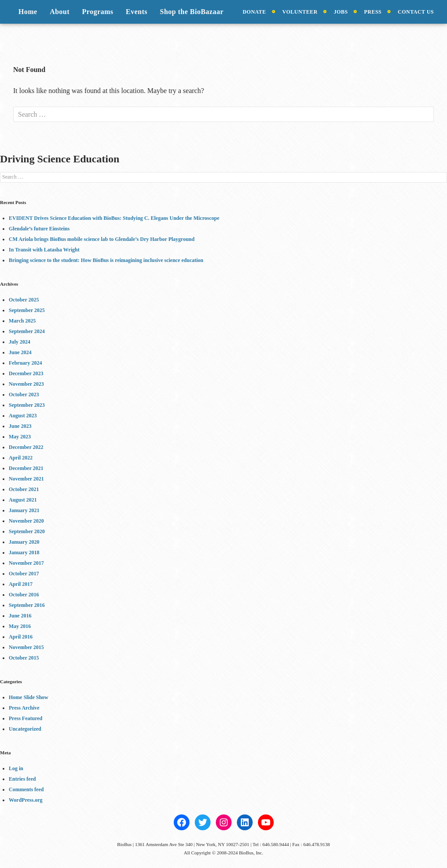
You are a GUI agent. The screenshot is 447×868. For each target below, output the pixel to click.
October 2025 (24, 300)
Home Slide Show (29, 697)
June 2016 (20, 616)
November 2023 (26, 384)
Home (28, 12)
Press (373, 12)
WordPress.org (26, 800)
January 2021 (24, 510)
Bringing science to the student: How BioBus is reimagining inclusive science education (106, 260)
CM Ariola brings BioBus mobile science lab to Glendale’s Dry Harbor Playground (102, 239)
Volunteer (300, 12)
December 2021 (26, 468)
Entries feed (22, 779)
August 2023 (23, 416)
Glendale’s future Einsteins (39, 229)
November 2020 (26, 521)
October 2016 (24, 595)
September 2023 (27, 405)
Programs (98, 12)
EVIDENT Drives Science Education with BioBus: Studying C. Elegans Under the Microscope (114, 218)
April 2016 (21, 637)
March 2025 (22, 321)
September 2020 (27, 531)
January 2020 (24, 542)
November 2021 (26, 479)
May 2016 (20, 626)
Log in (16, 768)
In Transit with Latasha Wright (44, 250)
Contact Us (416, 12)
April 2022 (21, 458)
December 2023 (26, 373)
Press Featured (26, 718)
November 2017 (26, 563)
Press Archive (24, 708)
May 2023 (20, 437)
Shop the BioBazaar (192, 12)
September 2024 (27, 331)
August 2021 (23, 500)
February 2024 (25, 363)
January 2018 (24, 552)
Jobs (341, 12)
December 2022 (26, 447)
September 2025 (27, 310)
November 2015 (26, 647)
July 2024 (20, 342)
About (59, 12)
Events (137, 12)
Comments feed (26, 789)
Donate (254, 12)
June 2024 (20, 352)
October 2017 (24, 574)
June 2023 (20, 426)
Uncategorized (25, 729)
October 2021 (24, 489)
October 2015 (24, 658)
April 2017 (21, 584)
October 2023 (24, 395)
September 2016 (27, 605)
